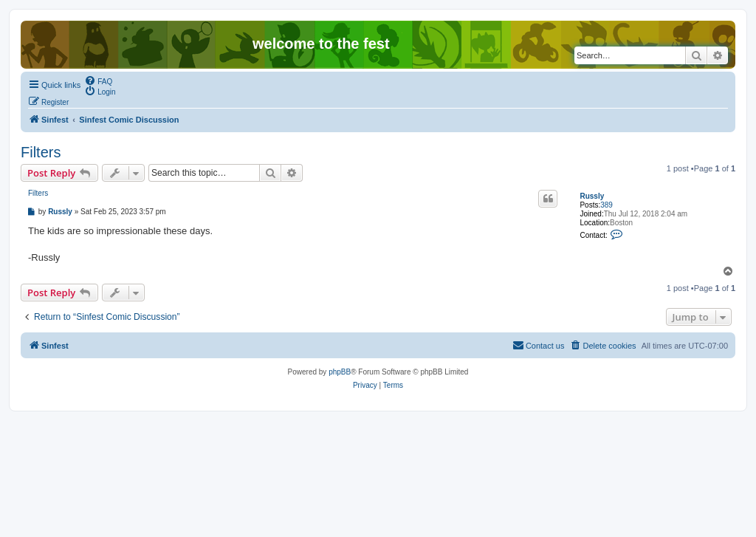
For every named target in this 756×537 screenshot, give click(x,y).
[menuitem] (98, 81)
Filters (41, 152)
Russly (592, 196)
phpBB (340, 372)
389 (606, 205)
